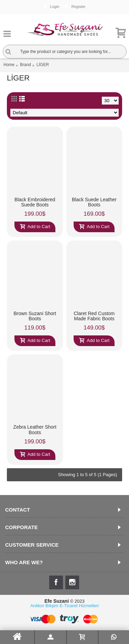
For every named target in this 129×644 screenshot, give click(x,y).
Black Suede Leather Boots (94, 202)
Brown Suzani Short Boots (35, 316)
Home (9, 65)
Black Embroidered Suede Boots (35, 202)
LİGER (43, 65)
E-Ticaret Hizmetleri (79, 606)
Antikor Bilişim (44, 606)
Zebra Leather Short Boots (35, 430)
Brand (25, 65)
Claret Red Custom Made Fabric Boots (94, 316)
